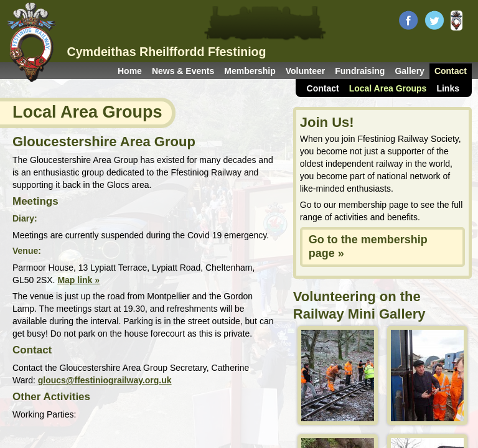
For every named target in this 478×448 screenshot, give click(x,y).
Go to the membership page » (368, 246)
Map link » (78, 280)
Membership (250, 71)
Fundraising (360, 71)
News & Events (183, 71)
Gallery (409, 71)
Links (448, 88)
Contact (451, 71)
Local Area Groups (388, 88)
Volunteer (306, 71)
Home (130, 71)
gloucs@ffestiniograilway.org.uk (105, 380)
